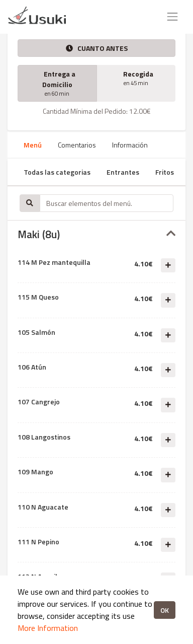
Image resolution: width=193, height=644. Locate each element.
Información (130, 145)
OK (165, 610)
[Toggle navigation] (172, 17)
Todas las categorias (57, 172)
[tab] (96, 234)
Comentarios (77, 145)
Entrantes (123, 172)
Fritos (165, 172)
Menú (33, 145)
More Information (48, 628)
